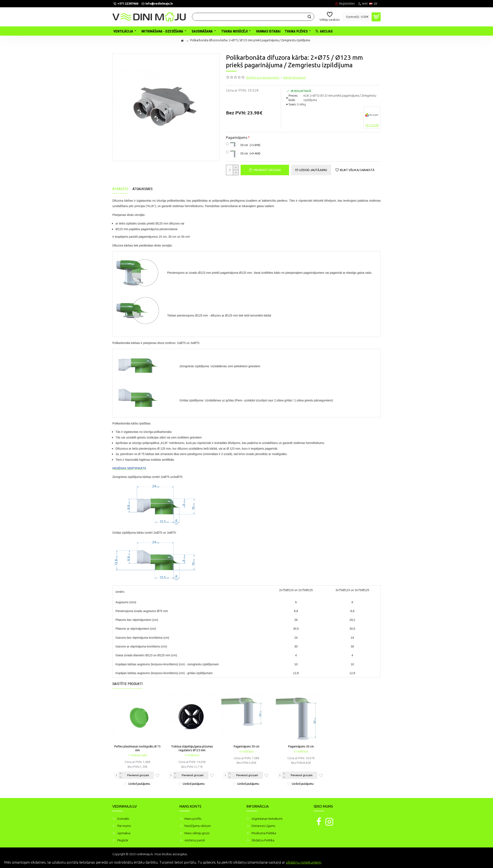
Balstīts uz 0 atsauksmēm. (263, 78)
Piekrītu (483, 862)
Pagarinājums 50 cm (301, 746)
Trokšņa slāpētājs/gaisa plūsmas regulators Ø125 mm (192, 748)
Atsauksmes (143, 189)
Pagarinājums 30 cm (246, 746)
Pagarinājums (237, 137)
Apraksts (120, 189)
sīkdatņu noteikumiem (303, 862)
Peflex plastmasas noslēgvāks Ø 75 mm (138, 748)
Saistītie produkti (128, 684)
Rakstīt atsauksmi (294, 78)
